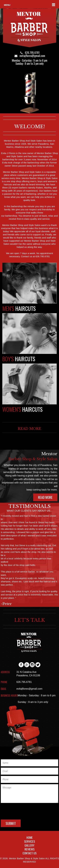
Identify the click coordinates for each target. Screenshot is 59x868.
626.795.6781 (32, 53)
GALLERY (29, 845)
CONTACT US (30, 853)
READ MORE (29, 429)
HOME (30, 837)
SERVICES (30, 841)
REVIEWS (30, 849)
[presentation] (25, 810)
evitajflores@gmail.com (32, 56)
